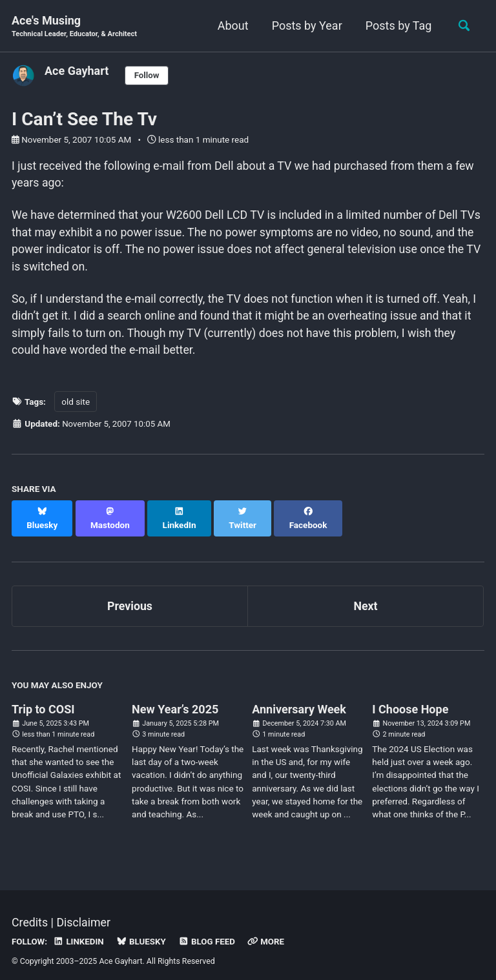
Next (366, 596)
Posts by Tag (397, 26)
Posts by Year (305, 26)
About (231, 26)
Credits (30, 912)
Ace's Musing (75, 27)
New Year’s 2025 (175, 699)
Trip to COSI (43, 699)
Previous (130, 596)
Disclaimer (84, 912)
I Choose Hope (410, 699)
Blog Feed (209, 930)
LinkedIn (79, 930)
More (269, 930)
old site (76, 405)
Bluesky (143, 930)
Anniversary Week (299, 699)
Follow (147, 76)
